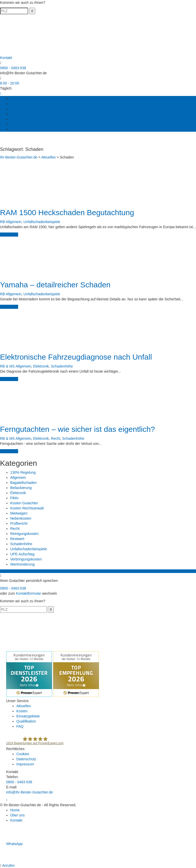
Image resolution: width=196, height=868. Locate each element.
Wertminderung (22, 564)
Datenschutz (26, 759)
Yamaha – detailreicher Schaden (55, 285)
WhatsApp (11, 844)
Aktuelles (17, 99)
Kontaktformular (28, 593)
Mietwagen (19, 513)
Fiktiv (14, 498)
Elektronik (41, 366)
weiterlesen (9, 235)
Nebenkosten (21, 518)
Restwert (17, 539)
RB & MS (7, 366)
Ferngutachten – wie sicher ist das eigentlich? (77, 429)
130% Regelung (23, 472)
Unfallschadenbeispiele (42, 222)
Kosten (16, 104)
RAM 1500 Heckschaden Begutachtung (67, 212)
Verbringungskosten (26, 559)
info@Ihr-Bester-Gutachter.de (23, 73)
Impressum (25, 764)
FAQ (14, 114)
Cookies (23, 754)
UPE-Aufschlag (22, 554)
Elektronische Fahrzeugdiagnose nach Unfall (76, 357)
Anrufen (8, 865)
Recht (56, 438)
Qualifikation (20, 119)
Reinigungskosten (24, 534)
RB (2, 222)
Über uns (17, 124)
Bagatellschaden (23, 483)
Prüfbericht (19, 523)
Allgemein (14, 222)
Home (15, 810)
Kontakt (16, 129)
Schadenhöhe (62, 366)
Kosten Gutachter (24, 503)
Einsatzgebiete (22, 109)
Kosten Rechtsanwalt (27, 508)
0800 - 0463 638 (13, 68)
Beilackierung (21, 488)
